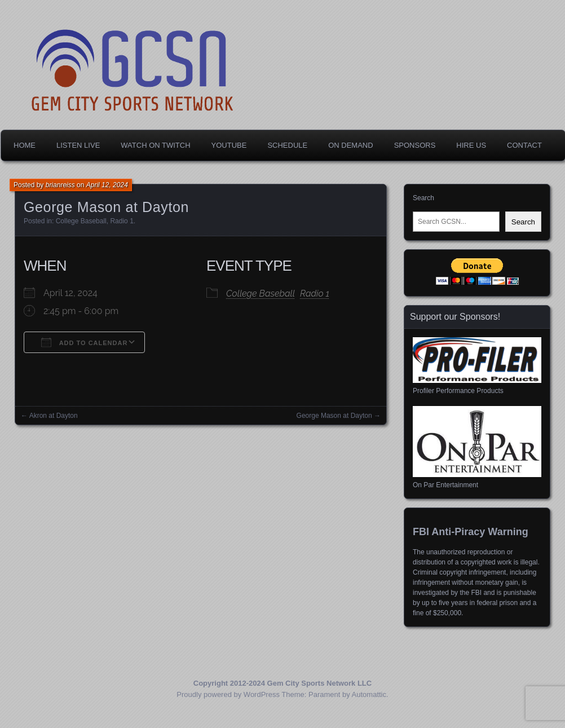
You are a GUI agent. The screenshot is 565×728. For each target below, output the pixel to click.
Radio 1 (122, 221)
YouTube (229, 145)
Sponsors (415, 145)
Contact (524, 145)
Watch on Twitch (155, 145)
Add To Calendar (84, 342)
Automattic (369, 694)
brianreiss (60, 185)
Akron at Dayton (54, 416)
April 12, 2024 (107, 185)
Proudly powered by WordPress (228, 694)
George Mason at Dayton (334, 416)
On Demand (350, 145)
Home (25, 145)
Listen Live (78, 145)
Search (423, 198)
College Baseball (81, 221)
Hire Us (471, 145)
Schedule (287, 145)
